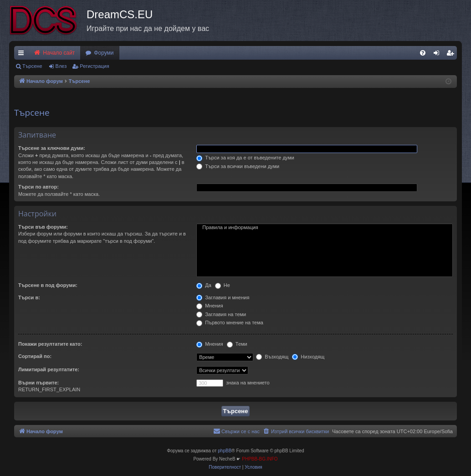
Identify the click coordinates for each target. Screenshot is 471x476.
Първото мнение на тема (230, 322)
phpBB (225, 451)
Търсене (32, 66)
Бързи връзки (23, 55)
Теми (237, 344)
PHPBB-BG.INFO (260, 459)
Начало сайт (54, 53)
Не (223, 285)
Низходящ (308, 357)
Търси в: (29, 297)
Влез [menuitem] (438, 55)
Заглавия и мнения (223, 297)
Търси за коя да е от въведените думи (245, 158)
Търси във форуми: (43, 227)
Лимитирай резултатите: (49, 369)
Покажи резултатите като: (50, 344)
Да (204, 285)
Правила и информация (325, 228)
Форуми (104, 53)
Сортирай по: (35, 356)
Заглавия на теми (221, 314)
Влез (61, 66)
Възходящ (272, 357)
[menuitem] (423, 53)
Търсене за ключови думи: (52, 148)
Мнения (210, 306)
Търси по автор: (38, 187)
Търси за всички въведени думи (238, 166)
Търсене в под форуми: (48, 285)
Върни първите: (38, 383)
